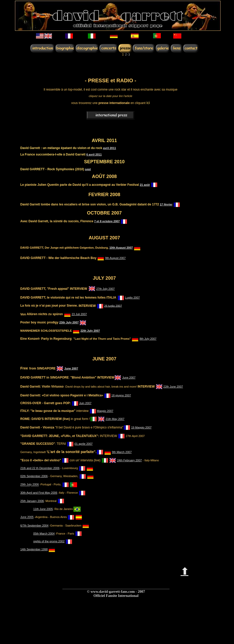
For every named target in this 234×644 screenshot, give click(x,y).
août (147, 185)
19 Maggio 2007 (141, 427)
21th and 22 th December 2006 (40, 468)
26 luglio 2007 (113, 306)
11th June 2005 (43, 509)
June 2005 (27, 517)
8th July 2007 (148, 339)
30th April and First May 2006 (39, 493)
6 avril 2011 (94, 154)
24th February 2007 (130, 460)
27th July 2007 (105, 289)
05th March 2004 (44, 534)
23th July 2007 (69, 322)
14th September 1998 (34, 549)
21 (142, 185)
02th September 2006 (34, 476)
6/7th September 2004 (35, 525)
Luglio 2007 (133, 298)
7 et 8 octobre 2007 (107, 221)
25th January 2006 (32, 501)
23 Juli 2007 (79, 314)
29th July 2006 (30, 485)
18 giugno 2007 (121, 395)
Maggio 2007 (105, 411)
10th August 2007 (121, 248)
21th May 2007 (115, 419)
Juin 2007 (85, 403)
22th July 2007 (90, 331)
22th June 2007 (173, 387)
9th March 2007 (122, 452)
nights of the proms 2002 (49, 541)
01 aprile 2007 (84, 444)
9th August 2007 (116, 258)
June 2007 (71, 368)
